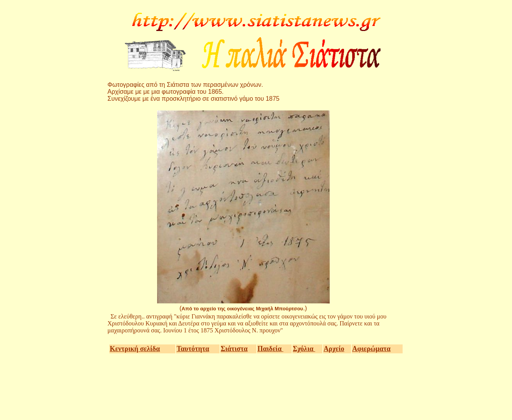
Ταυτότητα (193, 349)
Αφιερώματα (371, 349)
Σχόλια (304, 349)
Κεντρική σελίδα (135, 349)
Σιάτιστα (234, 349)
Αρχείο (334, 349)
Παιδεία (271, 349)
